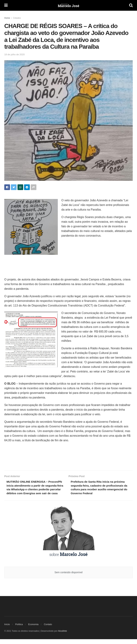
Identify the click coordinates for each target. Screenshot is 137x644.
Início (7, 629)
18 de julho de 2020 (14, 54)
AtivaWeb (62, 636)
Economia (33, 629)
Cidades (17, 18)
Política (19, 629)
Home (7, 18)
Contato (48, 629)
